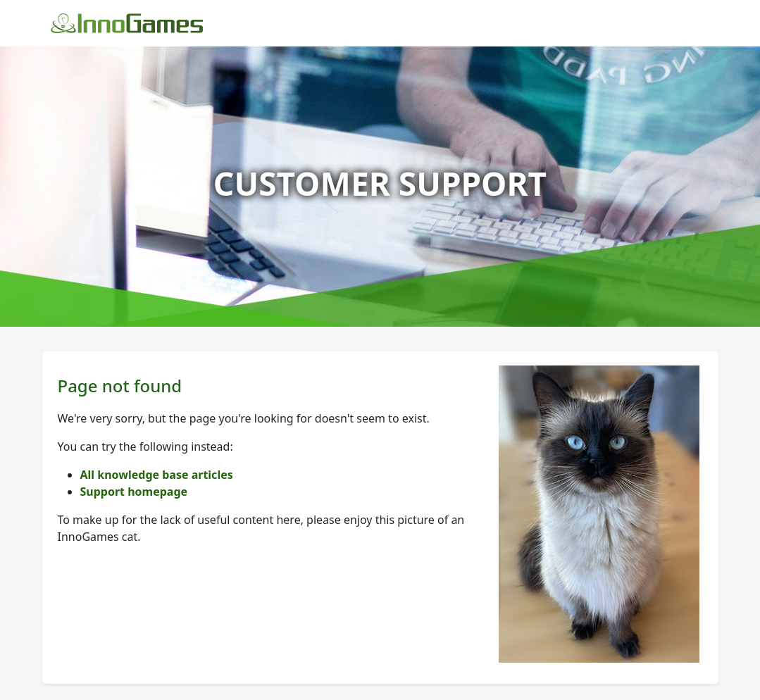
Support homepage (134, 492)
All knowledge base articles (157, 475)
